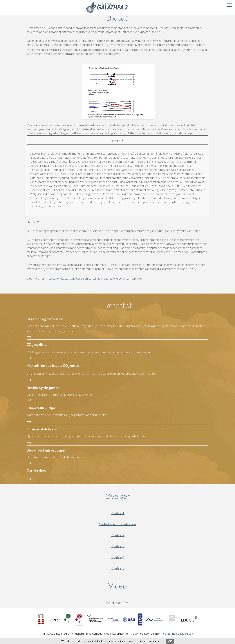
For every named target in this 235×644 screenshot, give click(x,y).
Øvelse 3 (118, 546)
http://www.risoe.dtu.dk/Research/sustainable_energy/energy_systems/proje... (94, 278)
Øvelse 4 (118, 557)
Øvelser (118, 496)
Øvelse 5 (118, 568)
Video (135, 586)
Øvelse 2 (118, 535)
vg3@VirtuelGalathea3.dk (178, 634)
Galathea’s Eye (117, 603)
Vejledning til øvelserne (117, 524)
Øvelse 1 (118, 513)
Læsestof (117, 305)
